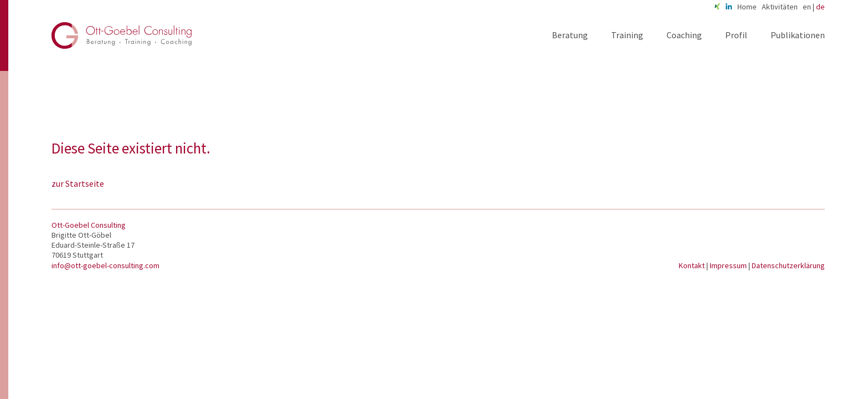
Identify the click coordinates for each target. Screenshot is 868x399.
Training (627, 35)
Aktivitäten (780, 7)
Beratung (570, 35)
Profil (736, 35)
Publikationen (798, 35)
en (807, 7)
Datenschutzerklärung (788, 265)
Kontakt (693, 265)
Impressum (729, 265)
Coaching (684, 35)
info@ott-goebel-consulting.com (105, 265)
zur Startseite (78, 183)
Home (747, 7)
